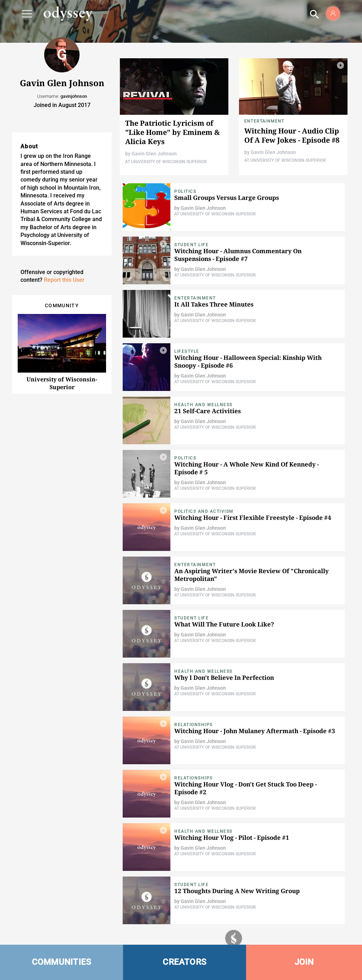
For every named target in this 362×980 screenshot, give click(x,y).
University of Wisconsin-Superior (62, 383)
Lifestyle (187, 351)
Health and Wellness (203, 405)
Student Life (191, 245)
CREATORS (185, 962)
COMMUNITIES (62, 962)
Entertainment (264, 121)
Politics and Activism (204, 511)
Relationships (194, 725)
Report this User (64, 280)
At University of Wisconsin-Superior (166, 162)
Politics (185, 191)
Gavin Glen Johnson (154, 154)
